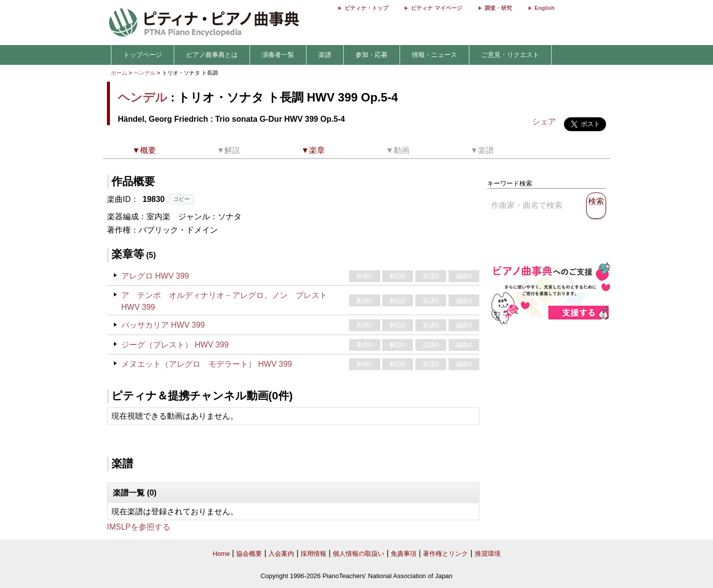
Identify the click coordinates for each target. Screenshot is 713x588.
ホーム (119, 73)
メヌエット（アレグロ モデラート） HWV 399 (207, 364)
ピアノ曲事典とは (212, 55)
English (545, 8)
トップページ (143, 55)
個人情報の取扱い (358, 554)
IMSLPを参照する (139, 527)
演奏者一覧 (278, 55)
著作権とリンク (445, 554)
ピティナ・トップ (366, 8)
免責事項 (404, 554)
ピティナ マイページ (436, 8)
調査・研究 (498, 8)
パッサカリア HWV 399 (163, 325)
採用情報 (313, 554)
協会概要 (249, 554)
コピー (181, 199)
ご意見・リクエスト (510, 55)
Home (221, 554)
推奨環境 (488, 554)
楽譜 (325, 55)
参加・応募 (372, 55)
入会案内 (281, 554)
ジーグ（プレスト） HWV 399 (175, 345)
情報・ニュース (434, 55)
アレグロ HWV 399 (155, 276)
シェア (544, 122)
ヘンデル (145, 73)
